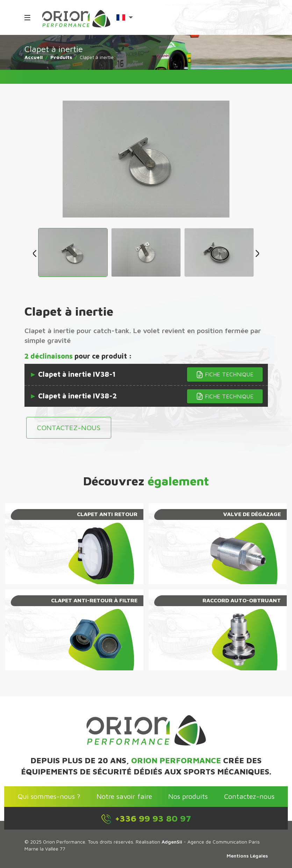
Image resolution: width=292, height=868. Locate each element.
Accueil (34, 57)
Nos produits (188, 796)
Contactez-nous (69, 428)
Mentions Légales (247, 856)
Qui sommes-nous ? (49, 796)
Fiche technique (225, 375)
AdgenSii (172, 842)
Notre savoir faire (124, 796)
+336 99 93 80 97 (146, 819)
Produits (61, 57)
